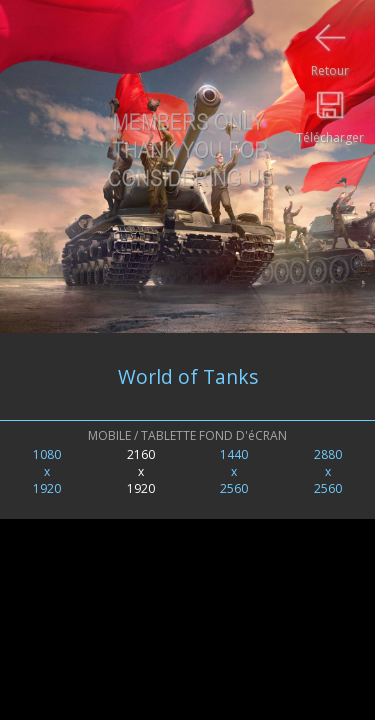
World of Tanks (188, 376)
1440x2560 (234, 471)
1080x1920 (47, 471)
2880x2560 (328, 471)
